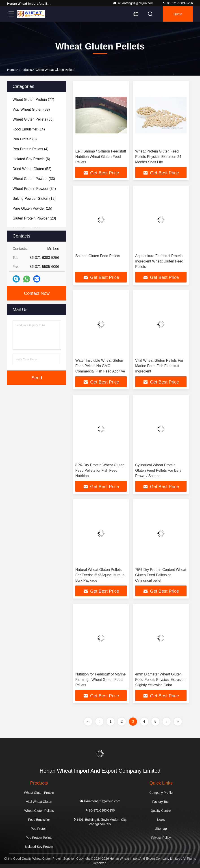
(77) (33, 100)
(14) (29, 129)
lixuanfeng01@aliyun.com (133, 3)
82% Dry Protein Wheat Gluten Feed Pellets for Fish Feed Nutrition (100, 470)
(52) (32, 169)
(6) (31, 159)
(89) (31, 109)
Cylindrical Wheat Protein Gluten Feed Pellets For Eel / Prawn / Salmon (158, 470)
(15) (34, 198)
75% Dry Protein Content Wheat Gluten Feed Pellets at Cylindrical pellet (161, 575)
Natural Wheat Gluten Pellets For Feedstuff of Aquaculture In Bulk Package (100, 575)
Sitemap (161, 829)
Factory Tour (161, 802)
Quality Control (161, 811)
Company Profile (161, 793)
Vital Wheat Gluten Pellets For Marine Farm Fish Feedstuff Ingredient (159, 366)
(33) (34, 179)
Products (26, 70)
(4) (30, 149)
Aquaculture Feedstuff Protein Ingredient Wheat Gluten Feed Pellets (159, 261)
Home (11, 70)
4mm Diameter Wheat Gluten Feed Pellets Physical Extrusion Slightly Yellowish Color (160, 680)
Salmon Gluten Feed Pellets (98, 256)
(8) (25, 139)
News (161, 820)
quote (178, 14)
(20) (34, 218)
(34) (34, 189)
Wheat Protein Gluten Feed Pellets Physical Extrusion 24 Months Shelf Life (158, 157)
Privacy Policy (161, 838)
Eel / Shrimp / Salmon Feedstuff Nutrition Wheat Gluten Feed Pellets (101, 157)
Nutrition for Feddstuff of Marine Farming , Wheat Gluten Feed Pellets (101, 680)
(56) (33, 119)
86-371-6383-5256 (178, 3)
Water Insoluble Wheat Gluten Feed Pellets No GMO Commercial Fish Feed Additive (100, 366)
